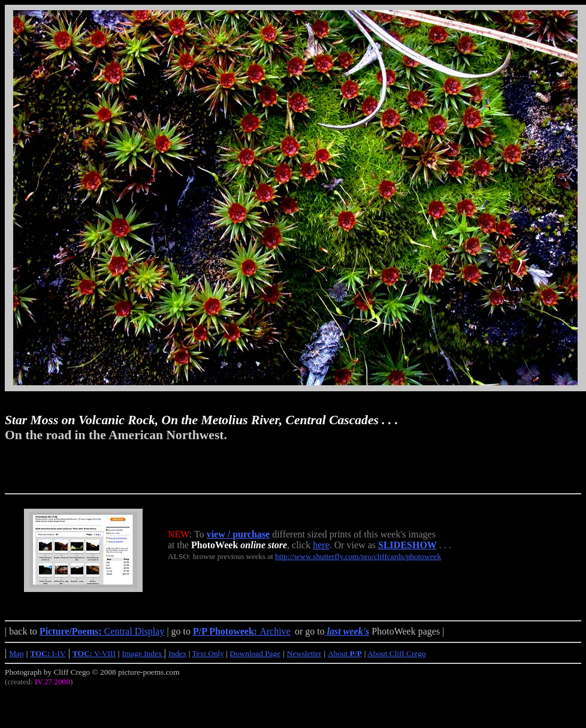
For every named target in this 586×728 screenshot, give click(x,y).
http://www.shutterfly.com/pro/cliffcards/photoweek (358, 556)
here (321, 545)
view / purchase (238, 534)
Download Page (255, 653)
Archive (242, 631)
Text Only (208, 653)
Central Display (102, 631)
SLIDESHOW (407, 545)
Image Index (143, 653)
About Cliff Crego (397, 653)
